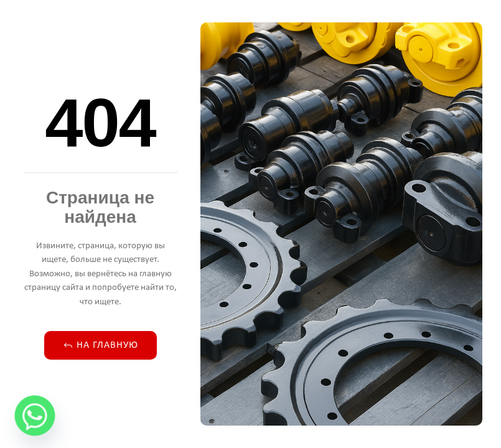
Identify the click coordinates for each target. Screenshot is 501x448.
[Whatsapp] (35, 416)
